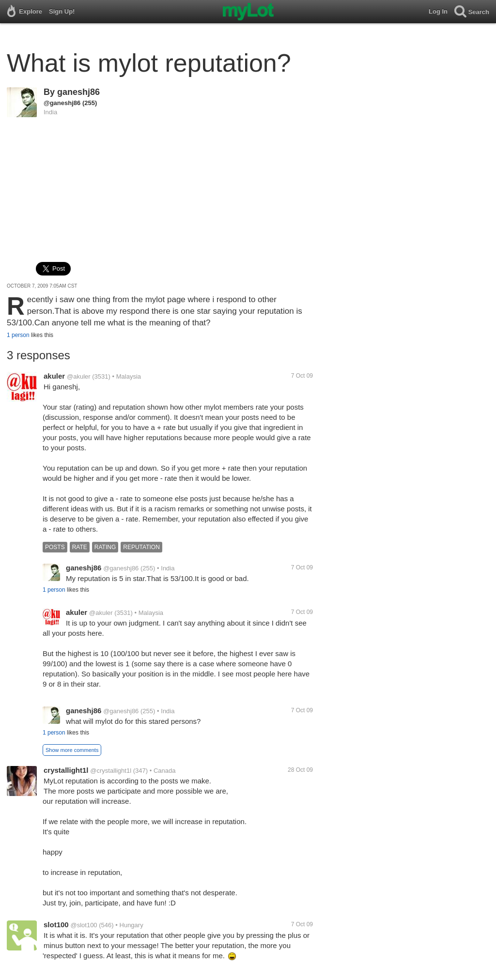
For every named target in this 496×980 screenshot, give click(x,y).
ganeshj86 (78, 92)
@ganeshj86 (62, 103)
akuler (54, 376)
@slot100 (84, 925)
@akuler (79, 376)
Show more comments (72, 750)
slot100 (56, 925)
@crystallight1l (111, 771)
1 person (18, 335)
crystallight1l (66, 770)
